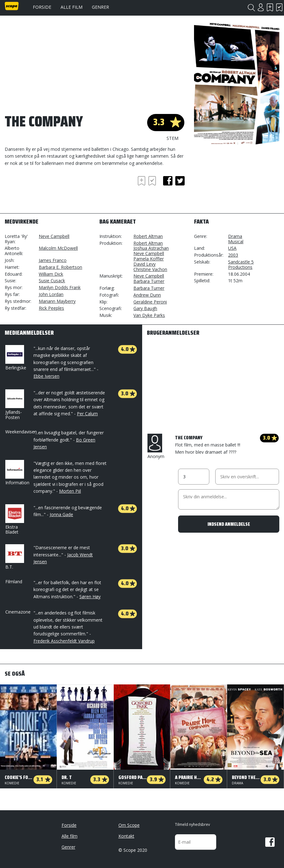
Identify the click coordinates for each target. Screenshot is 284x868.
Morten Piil (70, 491)
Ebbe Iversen (46, 376)
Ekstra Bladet (14, 520)
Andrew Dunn (147, 295)
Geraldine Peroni (150, 302)
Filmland (14, 582)
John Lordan (51, 294)
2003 (233, 255)
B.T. (14, 557)
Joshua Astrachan (151, 248)
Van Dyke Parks (149, 315)
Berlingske (16, 358)
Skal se (270, 7)
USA (232, 248)
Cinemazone (18, 612)
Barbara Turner (149, 281)
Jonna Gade (61, 514)
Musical (236, 242)
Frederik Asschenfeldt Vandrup (64, 641)
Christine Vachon (150, 269)
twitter (180, 181)
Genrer (100, 7)
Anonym (156, 446)
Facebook (270, 842)
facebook (168, 181)
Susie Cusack (52, 281)
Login (261, 7)
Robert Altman (148, 236)
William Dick (51, 274)
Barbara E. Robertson (60, 267)
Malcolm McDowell (58, 248)
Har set (279, 7)
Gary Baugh (145, 308)
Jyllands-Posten (14, 405)
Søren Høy (90, 597)
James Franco (53, 260)
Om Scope (129, 825)
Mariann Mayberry (57, 301)
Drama (235, 236)
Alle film (72, 7)
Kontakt (126, 836)
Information (17, 473)
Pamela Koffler (149, 259)
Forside (42, 7)
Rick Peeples (51, 308)
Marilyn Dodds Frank (60, 287)
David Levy (144, 264)
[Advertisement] (55, 192)
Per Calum (87, 414)
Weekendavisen (21, 432)
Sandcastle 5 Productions (241, 264)
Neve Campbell (54, 236)
